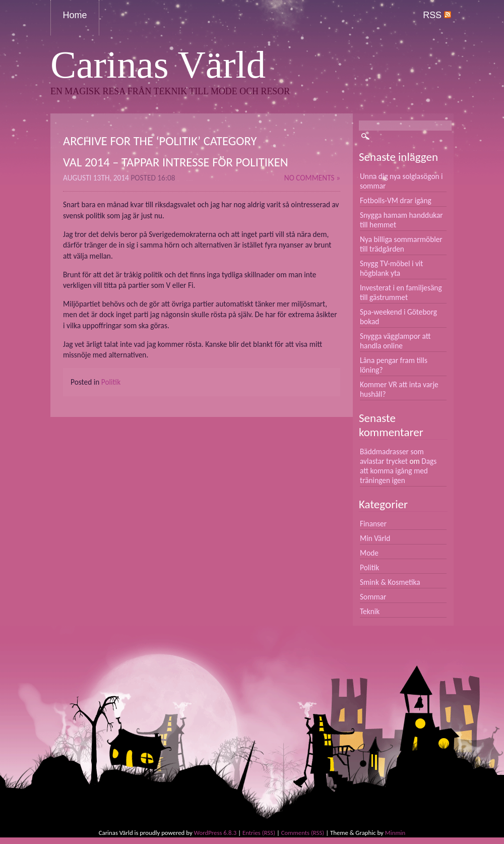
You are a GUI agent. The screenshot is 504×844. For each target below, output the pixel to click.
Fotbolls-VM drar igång (396, 200)
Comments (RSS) (303, 833)
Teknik (370, 611)
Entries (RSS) (259, 833)
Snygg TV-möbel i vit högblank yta (392, 268)
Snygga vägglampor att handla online (395, 341)
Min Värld (375, 538)
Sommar (373, 597)
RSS (437, 15)
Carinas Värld (158, 65)
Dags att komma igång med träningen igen (398, 471)
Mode (369, 553)
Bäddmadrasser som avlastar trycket (392, 456)
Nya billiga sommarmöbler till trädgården (401, 244)
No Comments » (312, 178)
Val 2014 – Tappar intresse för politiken (176, 162)
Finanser (373, 524)
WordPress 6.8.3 (215, 833)
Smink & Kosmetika (390, 582)
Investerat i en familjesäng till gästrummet (401, 292)
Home (75, 15)
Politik (111, 382)
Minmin (395, 833)
